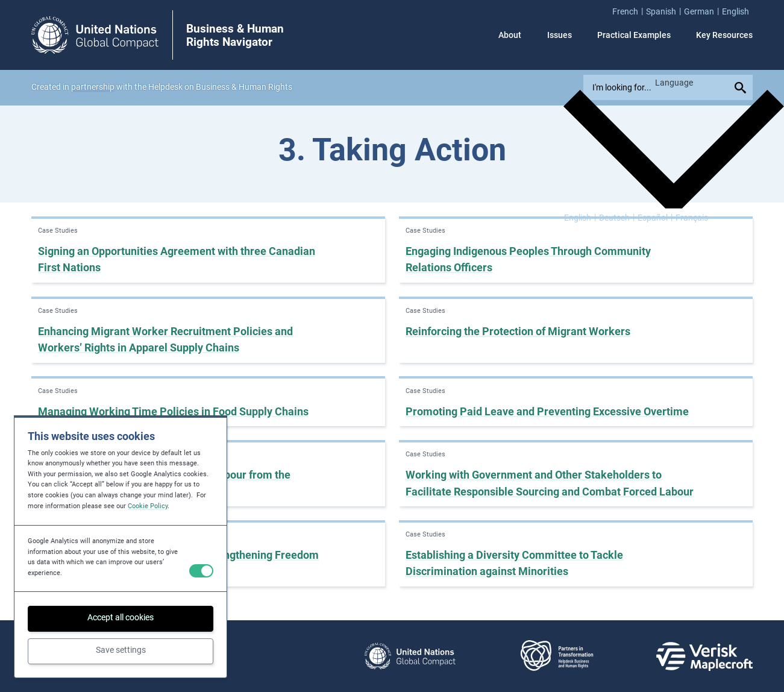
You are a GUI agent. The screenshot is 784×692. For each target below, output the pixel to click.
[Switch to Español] (655, 217)
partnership (93, 87)
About (510, 35)
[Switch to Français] (692, 217)
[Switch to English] (580, 217)
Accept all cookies (121, 617)
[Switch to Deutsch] (617, 217)
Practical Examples (634, 35)
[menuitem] (629, 11)
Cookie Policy (148, 506)
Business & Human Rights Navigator (235, 36)
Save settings (121, 650)
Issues (560, 35)
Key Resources (724, 35)
